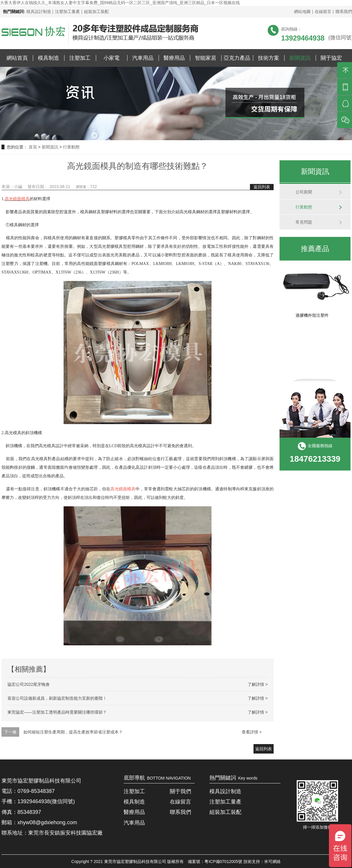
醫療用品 (174, 58)
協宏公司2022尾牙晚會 (29, 684)
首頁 (33, 147)
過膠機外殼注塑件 (312, 317)
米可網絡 (272, 861)
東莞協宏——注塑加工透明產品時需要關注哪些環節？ (57, 712)
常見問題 (304, 222)
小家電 (112, 58)
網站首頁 (17, 58)
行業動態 (71, 147)
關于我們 (180, 791)
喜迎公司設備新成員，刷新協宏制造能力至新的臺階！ (57, 698)
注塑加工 (80, 58)
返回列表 (262, 187)
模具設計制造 (39, 12)
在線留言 (323, 12)
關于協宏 (331, 58)
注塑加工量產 (67, 12)
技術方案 (269, 58)
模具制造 (49, 58)
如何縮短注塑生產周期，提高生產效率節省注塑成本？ (73, 732)
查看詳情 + (252, 732)
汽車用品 (143, 58)
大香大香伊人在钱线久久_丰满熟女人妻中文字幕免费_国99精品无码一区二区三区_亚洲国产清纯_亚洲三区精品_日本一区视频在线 (120, 3)
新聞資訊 (300, 58)
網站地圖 (302, 12)
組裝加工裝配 (96, 12)
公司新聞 (304, 192)
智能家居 (206, 58)
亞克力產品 (237, 58)
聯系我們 (344, 12)
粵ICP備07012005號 (223, 861)
